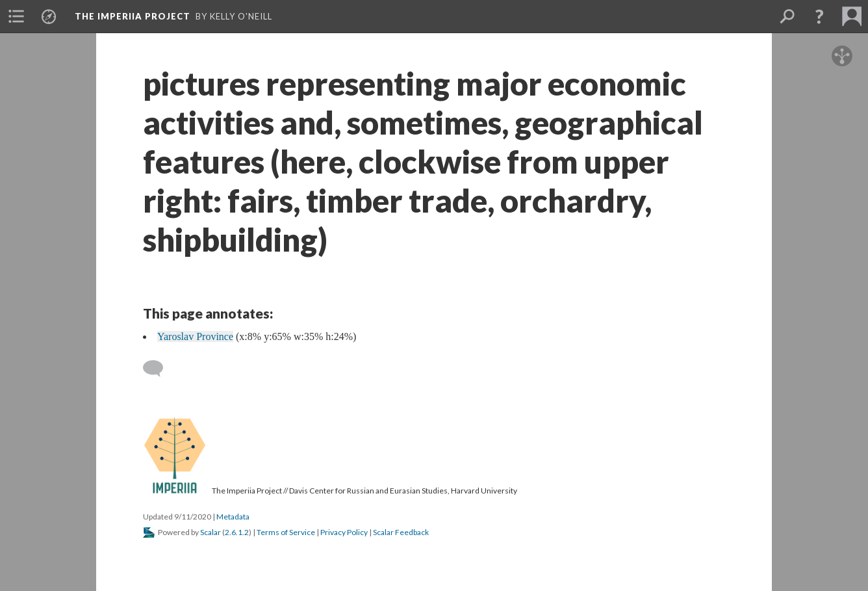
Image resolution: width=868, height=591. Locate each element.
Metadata (233, 517)
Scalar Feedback (401, 532)
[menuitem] (16, 16)
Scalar (211, 532)
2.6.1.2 (237, 532)
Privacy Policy (344, 532)
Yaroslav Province (195, 336)
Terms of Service (286, 532)
